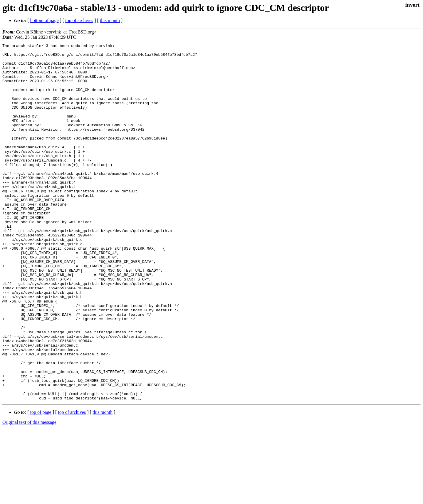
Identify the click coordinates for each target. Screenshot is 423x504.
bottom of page (45, 20)
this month (110, 20)
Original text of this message (29, 494)
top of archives (79, 20)
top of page (41, 484)
